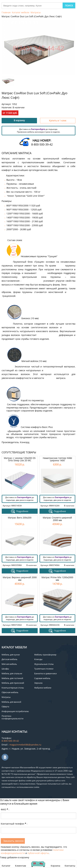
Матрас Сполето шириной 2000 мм (57, 519)
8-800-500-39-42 (42, 144)
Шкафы (5, 669)
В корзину (19, 120)
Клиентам (20, 866)
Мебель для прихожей (13, 683)
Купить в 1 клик (58, 121)
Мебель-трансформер (45, 655)
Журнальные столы (44, 664)
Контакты (70, 866)
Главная (6, 12)
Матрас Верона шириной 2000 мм (20, 579)
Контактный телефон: (14, 824)
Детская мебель (10, 659)
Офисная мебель (10, 692)
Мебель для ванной (11, 702)
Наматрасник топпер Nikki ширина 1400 (57, 459)
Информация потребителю (15, 711)
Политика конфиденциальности (12, 717)
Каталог (6, 866)
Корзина (55, 864)
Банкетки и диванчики (45, 673)
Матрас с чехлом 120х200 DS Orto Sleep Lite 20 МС (20, 459)
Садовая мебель (42, 678)
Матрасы (36, 12)
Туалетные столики (44, 669)
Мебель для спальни (12, 673)
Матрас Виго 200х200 (20, 518)
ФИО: (5, 809)
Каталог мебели (21, 12)
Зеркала (38, 683)
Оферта (5, 707)
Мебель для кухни (11, 655)
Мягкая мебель (9, 664)
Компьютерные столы (13, 688)
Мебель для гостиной (12, 678)
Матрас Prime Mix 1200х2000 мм (57, 579)
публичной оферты (38, 853)
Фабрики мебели (43, 688)
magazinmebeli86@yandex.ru (25, 745)
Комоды (38, 659)
